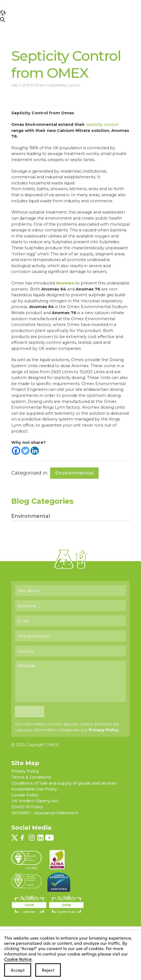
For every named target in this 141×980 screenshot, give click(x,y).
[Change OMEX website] (103, 20)
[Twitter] (25, 450)
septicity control (102, 124)
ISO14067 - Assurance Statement (45, 816)
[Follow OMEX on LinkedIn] (104, 4)
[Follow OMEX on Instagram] (97, 4)
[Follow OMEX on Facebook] (91, 4)
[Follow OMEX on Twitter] (86, 4)
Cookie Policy (25, 799)
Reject (48, 970)
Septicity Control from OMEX (65, 64)
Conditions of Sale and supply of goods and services (64, 787)
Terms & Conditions (31, 781)
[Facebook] (16, 450)
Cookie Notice (18, 959)
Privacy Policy (104, 734)
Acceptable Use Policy (34, 793)
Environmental (75, 473)
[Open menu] (128, 20)
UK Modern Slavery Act (35, 805)
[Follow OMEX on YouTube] (110, 4)
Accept (18, 970)
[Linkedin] (35, 450)
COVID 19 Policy (27, 811)
